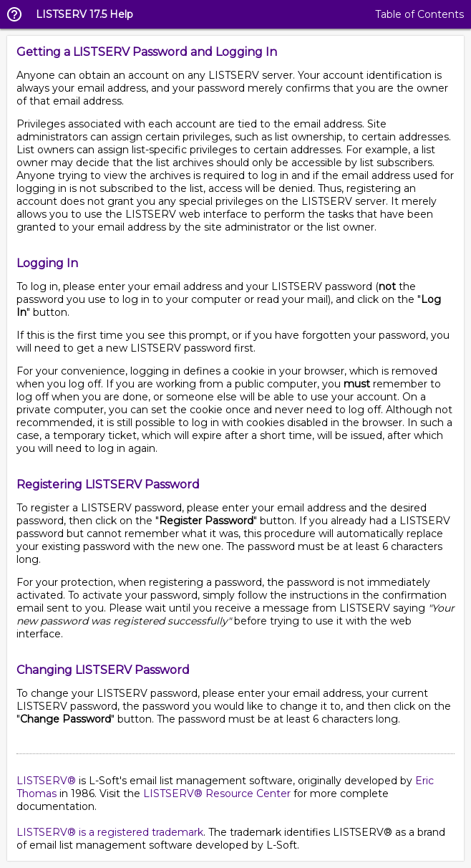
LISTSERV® (46, 781)
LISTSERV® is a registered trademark (110, 832)
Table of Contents (419, 14)
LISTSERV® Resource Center (217, 794)
